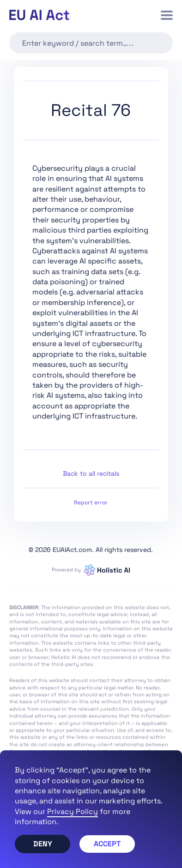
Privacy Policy (73, 811)
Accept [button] (107, 844)
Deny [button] (43, 844)
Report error (91, 503)
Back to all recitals (91, 473)
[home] (39, 15)
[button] (167, 15)
